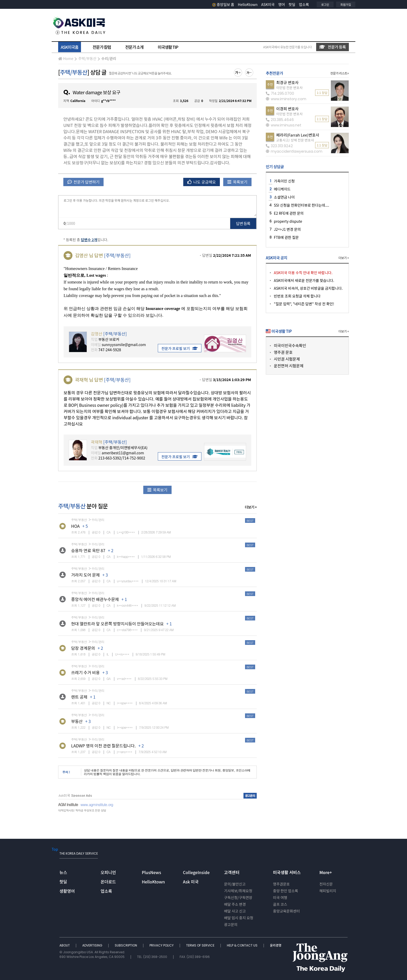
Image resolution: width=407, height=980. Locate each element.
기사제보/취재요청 (238, 891)
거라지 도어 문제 (85, 575)
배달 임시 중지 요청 (239, 918)
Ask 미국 (191, 882)
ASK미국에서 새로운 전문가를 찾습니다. (304, 280)
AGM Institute (68, 805)
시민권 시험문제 (287, 359)
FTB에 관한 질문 (286, 237)
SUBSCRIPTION (126, 945)
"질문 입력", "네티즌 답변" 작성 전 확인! (304, 304)
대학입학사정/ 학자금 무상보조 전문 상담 (82, 810)
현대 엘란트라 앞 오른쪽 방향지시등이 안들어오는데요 (117, 624)
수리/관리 (109, 58)
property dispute (288, 221)
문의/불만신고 (235, 884)
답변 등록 (243, 223)
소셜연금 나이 (284, 197)
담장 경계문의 (83, 648)
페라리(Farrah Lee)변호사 (298, 135)
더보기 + (251, 507)
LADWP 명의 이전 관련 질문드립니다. (103, 746)
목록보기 (237, 182)
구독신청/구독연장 (238, 897)
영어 (282, 4)
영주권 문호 (283, 352)
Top (55, 849)
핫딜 (292, 4)
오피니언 (108, 872)
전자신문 (326, 884)
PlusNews (151, 872)
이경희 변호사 (287, 109)
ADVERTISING (93, 945)
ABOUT (65, 945)
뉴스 (63, 872)
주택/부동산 (87, 58)
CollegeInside (196, 872)
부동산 (77, 721)
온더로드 (108, 882)
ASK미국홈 (70, 47)
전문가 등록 (333, 47)
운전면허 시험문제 (289, 366)
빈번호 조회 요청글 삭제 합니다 (297, 296)
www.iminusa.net (284, 125)
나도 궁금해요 (202, 182)
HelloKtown (248, 4)
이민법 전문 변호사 (289, 88)
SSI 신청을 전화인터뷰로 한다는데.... (301, 205)
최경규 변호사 (287, 82)
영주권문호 (281, 884)
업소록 (304, 4)
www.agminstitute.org (97, 805)
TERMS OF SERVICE (201, 945)
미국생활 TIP (168, 47)
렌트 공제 (79, 697)
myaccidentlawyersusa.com (294, 151)
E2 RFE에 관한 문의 (289, 213)
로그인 (325, 4)
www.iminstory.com (286, 99)
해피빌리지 (328, 891)
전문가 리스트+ (340, 73)
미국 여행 (280, 897)
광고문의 (231, 924)
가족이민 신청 (284, 181)
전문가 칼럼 (102, 47)
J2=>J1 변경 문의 (287, 229)
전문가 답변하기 (83, 182)
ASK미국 (268, 4)
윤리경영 (276, 945)
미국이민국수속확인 (290, 345)
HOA (75, 526)
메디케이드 (282, 189)
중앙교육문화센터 (286, 911)
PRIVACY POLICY (162, 945)
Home (66, 58)
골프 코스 (280, 904)
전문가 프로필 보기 (180, 348)
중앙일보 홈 (223, 4)
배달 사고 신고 (235, 911)
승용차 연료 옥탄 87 (88, 550)
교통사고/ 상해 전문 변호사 (295, 140)
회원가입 (346, 4)
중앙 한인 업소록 (286, 891)
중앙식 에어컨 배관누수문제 (95, 599)
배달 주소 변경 (235, 904)
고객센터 (232, 872)
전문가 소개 (134, 47)
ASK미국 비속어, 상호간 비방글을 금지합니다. (308, 288)
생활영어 (67, 891)
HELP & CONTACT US (243, 945)
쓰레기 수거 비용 (85, 672)
